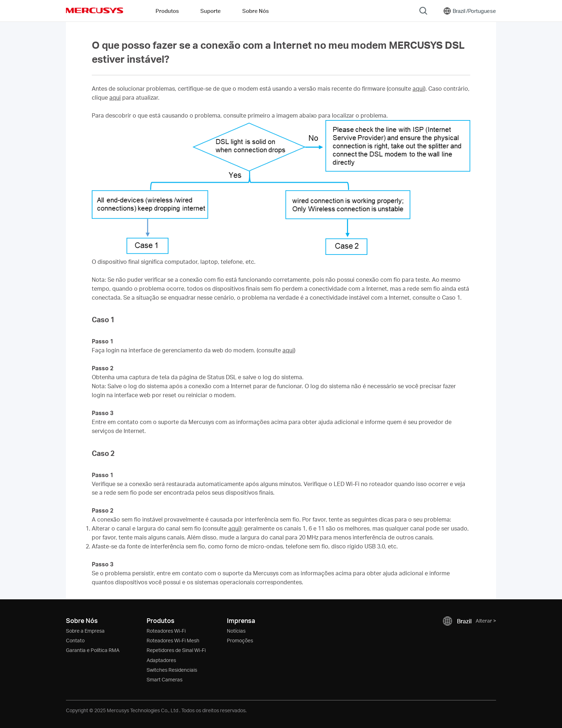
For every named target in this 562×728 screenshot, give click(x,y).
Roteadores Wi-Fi (166, 631)
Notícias (236, 631)
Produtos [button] (167, 11)
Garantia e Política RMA (93, 650)
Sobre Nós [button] (256, 11)
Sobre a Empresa (85, 631)
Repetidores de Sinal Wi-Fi (176, 650)
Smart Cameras (165, 679)
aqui (418, 89)
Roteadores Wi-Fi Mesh (173, 640)
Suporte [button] (211, 11)
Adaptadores (161, 660)
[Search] (423, 11)
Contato (75, 640)
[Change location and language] (469, 11)
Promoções (240, 640)
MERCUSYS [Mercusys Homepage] (95, 10)
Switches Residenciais (172, 670)
